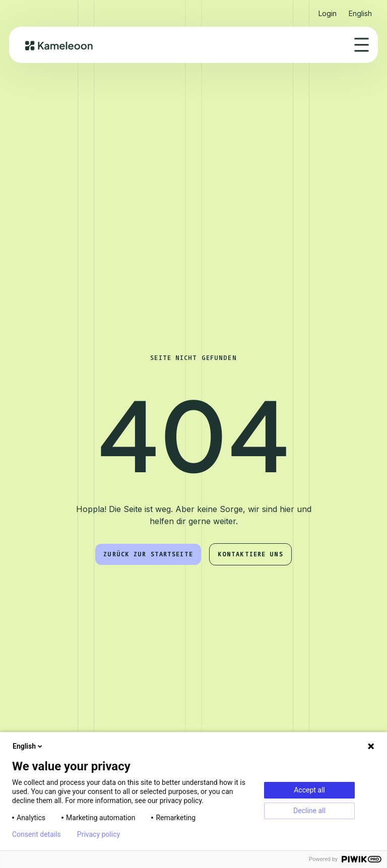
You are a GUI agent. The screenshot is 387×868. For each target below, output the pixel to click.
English (28, 746)
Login (328, 13)
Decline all (309, 811)
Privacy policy (99, 834)
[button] (360, 9)
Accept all (309, 790)
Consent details (37, 834)
